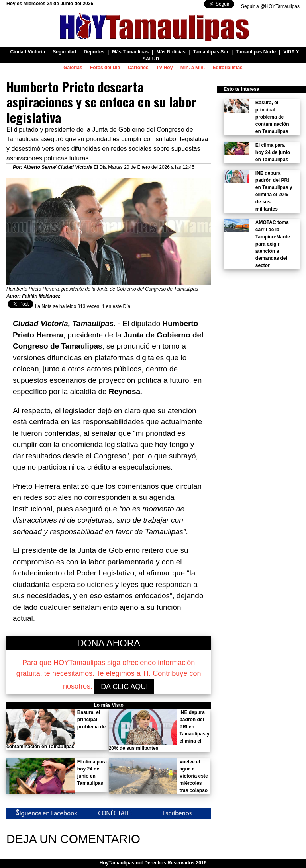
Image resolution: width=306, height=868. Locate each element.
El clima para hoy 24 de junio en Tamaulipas (273, 152)
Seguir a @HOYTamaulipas (270, 6)
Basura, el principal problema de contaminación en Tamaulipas (272, 117)
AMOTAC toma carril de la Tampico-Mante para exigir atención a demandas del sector (273, 244)
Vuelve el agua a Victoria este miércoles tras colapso (193, 776)
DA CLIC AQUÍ (124, 687)
